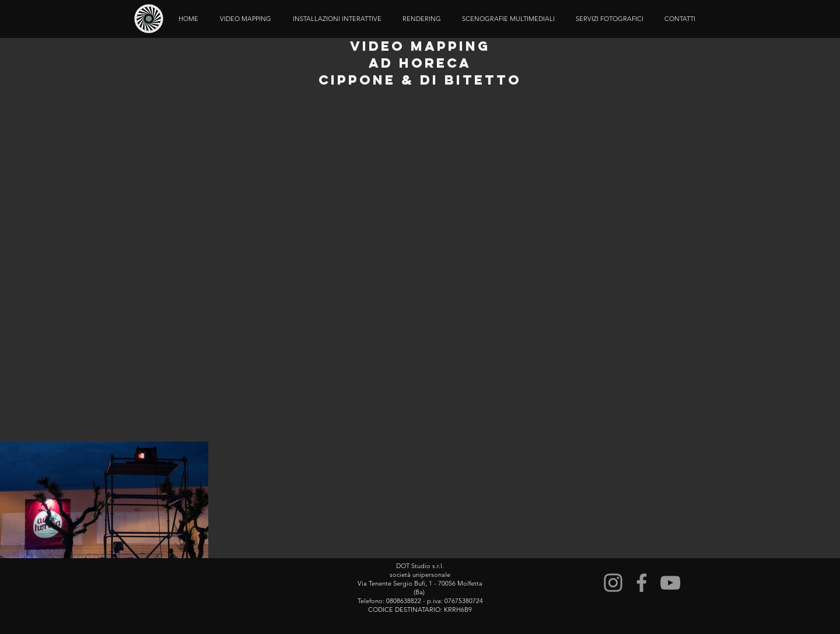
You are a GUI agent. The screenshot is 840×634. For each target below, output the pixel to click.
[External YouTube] (420, 267)
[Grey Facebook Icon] (642, 583)
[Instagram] (613, 583)
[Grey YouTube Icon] (670, 583)
